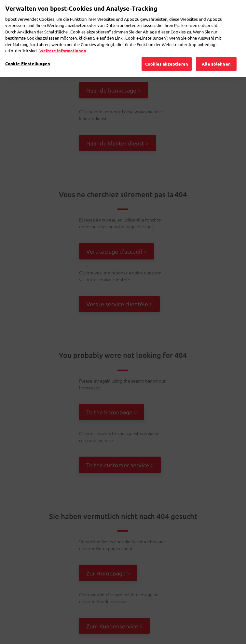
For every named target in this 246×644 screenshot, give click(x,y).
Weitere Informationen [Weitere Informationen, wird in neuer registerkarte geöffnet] (63, 39)
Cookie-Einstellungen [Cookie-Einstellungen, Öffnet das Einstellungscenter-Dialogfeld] (28, 52)
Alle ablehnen (216, 52)
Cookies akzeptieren (167, 52)
